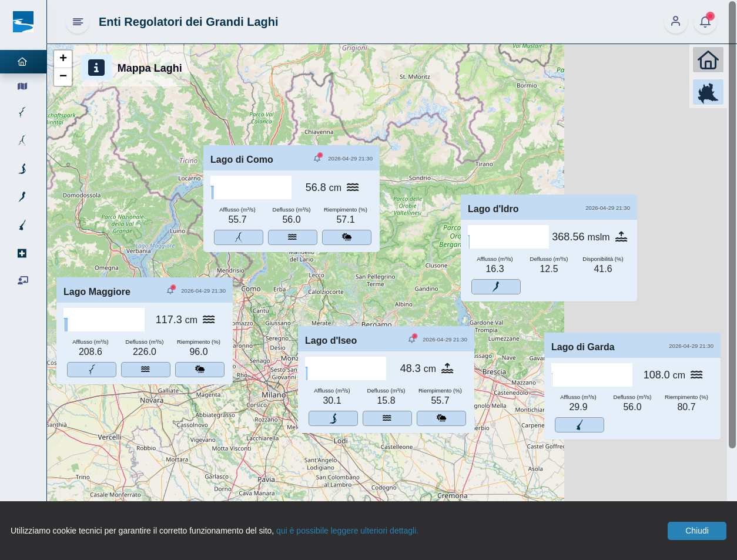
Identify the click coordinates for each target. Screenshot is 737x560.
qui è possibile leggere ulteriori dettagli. (347, 531)
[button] (63, 59)
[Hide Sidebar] (78, 22)
